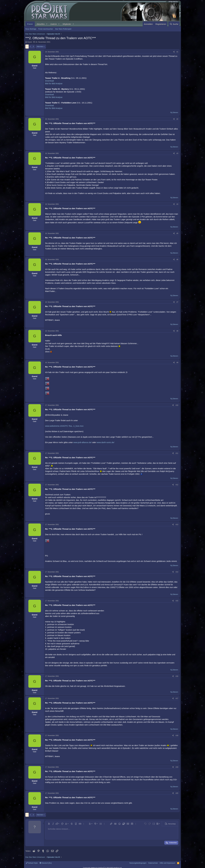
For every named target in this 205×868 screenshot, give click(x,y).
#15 (177, 601)
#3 (177, 153)
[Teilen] (174, 52)
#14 (177, 572)
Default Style (32, 863)
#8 (177, 331)
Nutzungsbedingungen (138, 863)
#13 (177, 525)
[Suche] (174, 24)
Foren (30, 24)
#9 (177, 363)
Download (49, 81)
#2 (177, 119)
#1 (177, 52)
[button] (47, 24)
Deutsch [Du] (46, 863)
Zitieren (175, 112)
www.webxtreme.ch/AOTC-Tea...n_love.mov (64, 426)
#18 (177, 735)
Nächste (40, 46)
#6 (177, 260)
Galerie (54, 24)
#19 (177, 767)
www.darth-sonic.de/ (105, 442)
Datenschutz (153, 863)
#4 (177, 204)
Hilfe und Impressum (167, 863)
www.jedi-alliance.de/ (82, 442)
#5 (177, 233)
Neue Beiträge (31, 29)
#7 (177, 302)
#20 (177, 793)
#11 (177, 453)
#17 (177, 698)
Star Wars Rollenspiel (63, 29)
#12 (177, 485)
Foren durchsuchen (46, 29)
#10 (177, 405)
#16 (177, 676)
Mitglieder (67, 24)
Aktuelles (41, 24)
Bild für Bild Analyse (54, 83)
